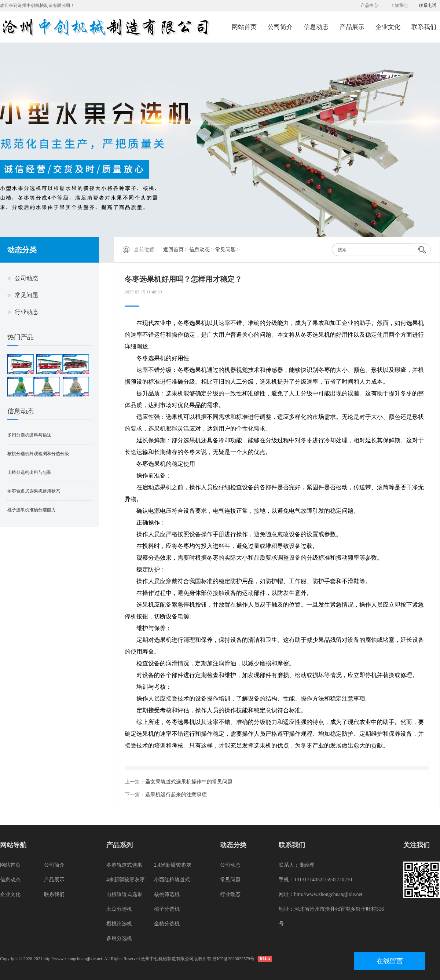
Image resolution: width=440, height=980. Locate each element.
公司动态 (26, 278)
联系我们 (424, 27)
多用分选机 (119, 938)
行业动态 (26, 312)
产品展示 (352, 27)
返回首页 (173, 250)
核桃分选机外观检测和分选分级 (38, 454)
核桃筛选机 (167, 894)
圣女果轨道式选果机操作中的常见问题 (189, 782)
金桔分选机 (167, 924)
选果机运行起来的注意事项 (176, 795)
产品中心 (369, 6)
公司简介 (280, 27)
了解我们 (399, 6)
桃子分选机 (167, 909)
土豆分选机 (119, 909)
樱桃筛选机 (119, 924)
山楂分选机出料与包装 (29, 472)
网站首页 (244, 27)
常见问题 (26, 295)
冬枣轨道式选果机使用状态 (34, 491)
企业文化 (388, 27)
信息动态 (316, 27)
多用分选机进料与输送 (29, 435)
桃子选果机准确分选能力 (32, 510)
